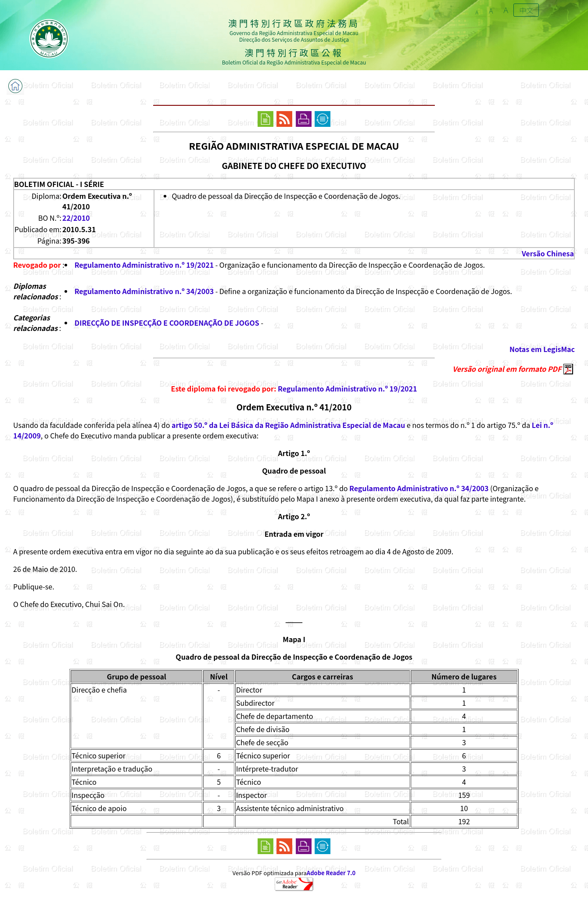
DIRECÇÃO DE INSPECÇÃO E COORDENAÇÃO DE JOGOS (167, 323)
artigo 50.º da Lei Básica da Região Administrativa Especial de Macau (288, 425)
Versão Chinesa (548, 253)
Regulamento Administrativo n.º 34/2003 (144, 291)
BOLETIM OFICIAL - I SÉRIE (59, 184)
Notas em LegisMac (542, 349)
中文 (526, 10)
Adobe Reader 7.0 (331, 873)
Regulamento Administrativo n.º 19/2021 (144, 265)
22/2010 (76, 218)
